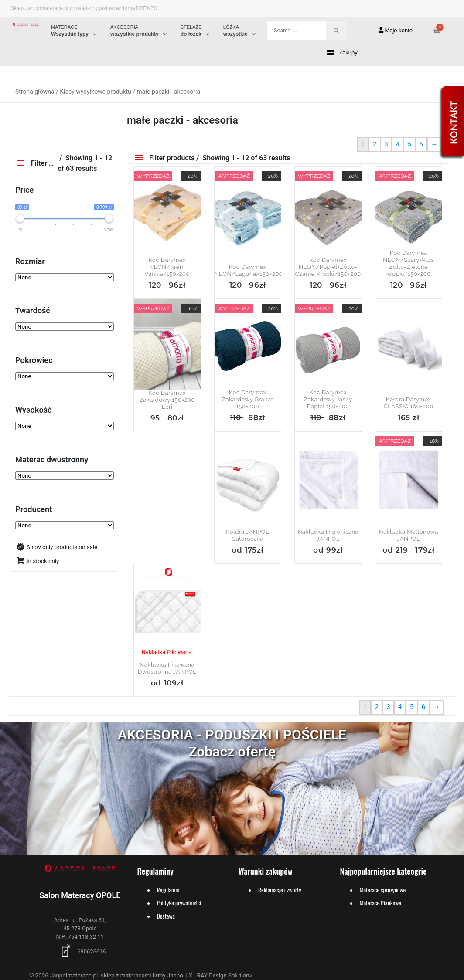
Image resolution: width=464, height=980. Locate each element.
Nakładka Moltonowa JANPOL (409, 535)
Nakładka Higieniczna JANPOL (328, 535)
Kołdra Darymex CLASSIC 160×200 (409, 403)
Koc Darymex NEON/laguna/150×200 (248, 270)
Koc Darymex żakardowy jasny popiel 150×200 (328, 399)
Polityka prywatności (179, 903)
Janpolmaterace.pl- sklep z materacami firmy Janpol (117, 975)
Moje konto (396, 30)
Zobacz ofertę (232, 752)
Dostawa (166, 916)
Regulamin (168, 890)
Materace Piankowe (381, 903)
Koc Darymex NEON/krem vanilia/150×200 (167, 267)
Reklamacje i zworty (280, 890)
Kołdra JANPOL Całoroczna (247, 535)
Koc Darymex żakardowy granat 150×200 (248, 399)
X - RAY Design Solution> (221, 975)
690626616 (80, 951)
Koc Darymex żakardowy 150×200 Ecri (167, 400)
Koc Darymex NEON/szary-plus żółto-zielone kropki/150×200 (408, 263)
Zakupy (342, 53)
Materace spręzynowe (383, 890)
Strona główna (35, 92)
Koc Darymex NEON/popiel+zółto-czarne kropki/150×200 (328, 267)
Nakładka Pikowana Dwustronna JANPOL (167, 668)
